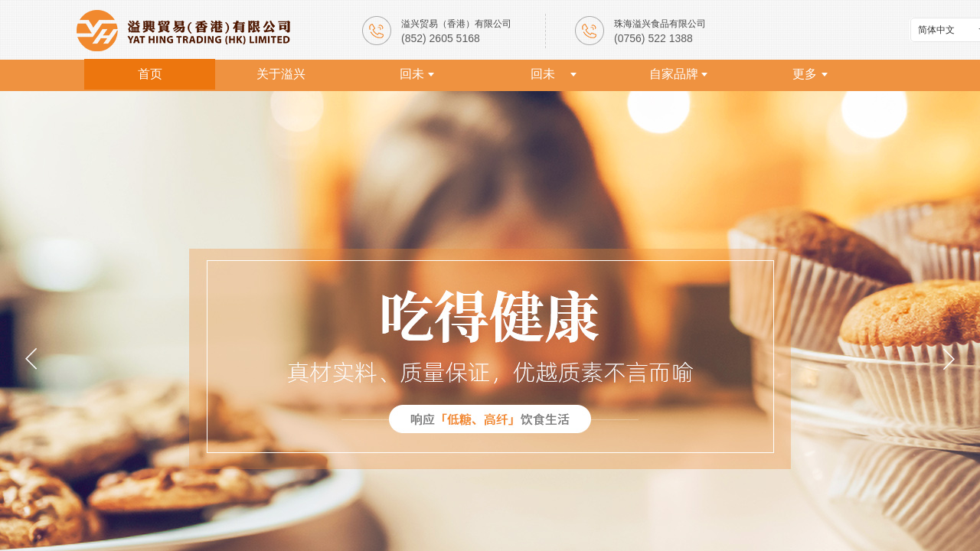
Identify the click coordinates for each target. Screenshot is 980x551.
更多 (805, 74)
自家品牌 (674, 74)
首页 (150, 74)
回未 (412, 74)
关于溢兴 (281, 74)
